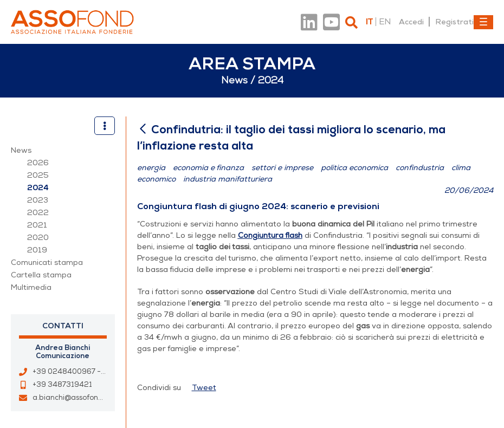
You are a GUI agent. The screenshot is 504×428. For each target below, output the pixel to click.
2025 (38, 175)
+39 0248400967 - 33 (72, 372)
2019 (37, 250)
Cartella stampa (41, 275)
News (21, 150)
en (385, 22)
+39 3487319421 (62, 385)
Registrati (454, 22)
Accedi (411, 22)
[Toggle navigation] (483, 22)
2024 (38, 188)
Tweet (204, 388)
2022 (38, 213)
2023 (38, 200)
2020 (38, 238)
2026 (38, 163)
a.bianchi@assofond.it (71, 398)
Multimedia (31, 287)
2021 (37, 225)
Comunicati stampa (47, 262)
